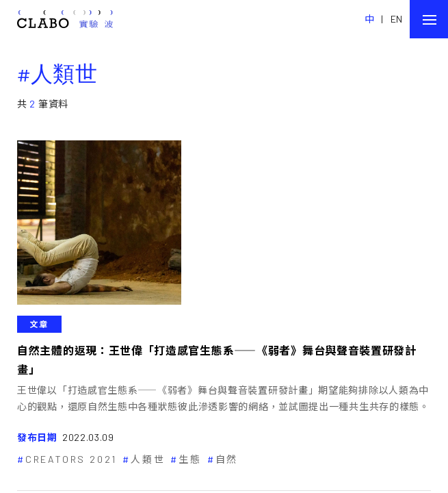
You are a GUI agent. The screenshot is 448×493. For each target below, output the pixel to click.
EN (397, 19)
